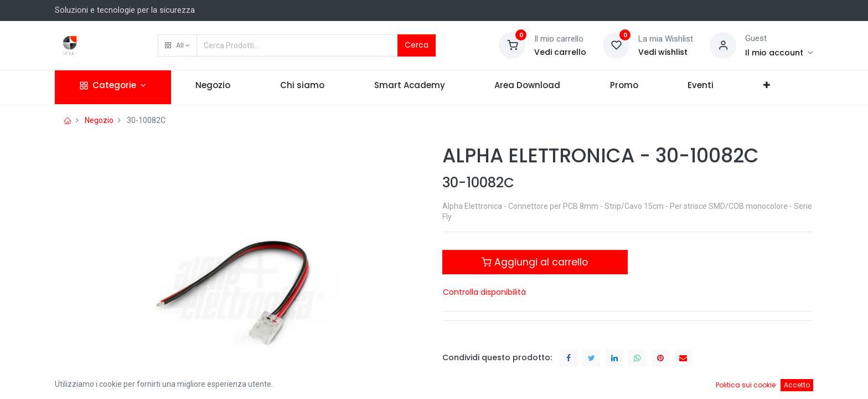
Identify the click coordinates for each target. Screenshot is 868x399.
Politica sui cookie (746, 385)
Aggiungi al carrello (535, 262)
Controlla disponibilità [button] (484, 292)
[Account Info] (779, 53)
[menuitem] (213, 87)
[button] (177, 45)
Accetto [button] (797, 385)
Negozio (99, 120)
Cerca (417, 45)
